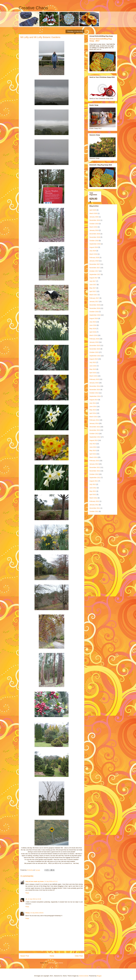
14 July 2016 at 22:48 (34, 899)
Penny (28, 913)
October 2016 (94, 312)
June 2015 (93, 366)
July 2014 (93, 403)
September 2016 (95, 315)
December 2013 (95, 427)
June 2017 (93, 285)
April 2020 (93, 210)
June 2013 (93, 447)
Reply (27, 893)
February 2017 (94, 298)
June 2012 (93, 488)
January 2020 (94, 217)
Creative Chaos (33, 8)
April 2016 (93, 332)
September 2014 (95, 396)
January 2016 (94, 342)
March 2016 (93, 335)
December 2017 (95, 264)
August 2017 (94, 278)
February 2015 (94, 379)
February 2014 (94, 420)
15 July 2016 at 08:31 (37, 913)
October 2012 (94, 474)
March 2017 (93, 295)
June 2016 (93, 325)
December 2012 (95, 467)
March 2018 (93, 254)
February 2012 (94, 501)
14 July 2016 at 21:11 (51, 881)
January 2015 (94, 383)
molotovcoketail (84, 976)
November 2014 (95, 390)
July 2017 (93, 281)
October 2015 (94, 352)
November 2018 (95, 237)
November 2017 (95, 268)
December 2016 (95, 305)
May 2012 (93, 491)
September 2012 (95, 478)
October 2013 (94, 434)
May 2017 (93, 288)
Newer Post (25, 956)
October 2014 (94, 393)
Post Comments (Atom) (56, 963)
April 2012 (93, 494)
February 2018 (94, 258)
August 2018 (94, 247)
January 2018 (94, 261)
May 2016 (93, 329)
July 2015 (93, 362)
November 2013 (95, 430)
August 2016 (94, 318)
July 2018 (93, 251)
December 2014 (95, 386)
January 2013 (94, 464)
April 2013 (93, 454)
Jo (26, 899)
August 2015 (94, 359)
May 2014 (93, 410)
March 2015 (93, 376)
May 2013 (93, 450)
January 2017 (94, 301)
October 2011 (94, 511)
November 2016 (95, 308)
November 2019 (95, 220)
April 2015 (93, 373)
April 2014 (93, 413)
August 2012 (94, 481)
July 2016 (93, 322)
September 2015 (95, 356)
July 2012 (93, 484)
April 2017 (93, 291)
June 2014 (93, 407)
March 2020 (93, 213)
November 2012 (95, 471)
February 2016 (94, 339)
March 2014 (93, 417)
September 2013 (95, 437)
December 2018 (95, 234)
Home (52, 956)
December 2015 (95, 345)
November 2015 (95, 349)
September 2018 (95, 244)
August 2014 (94, 400)
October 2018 (94, 241)
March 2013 (93, 457)
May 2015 (93, 369)
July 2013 (93, 444)
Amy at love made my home (35, 881)
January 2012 (94, 505)
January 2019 (94, 230)
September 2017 (95, 274)
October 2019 (94, 224)
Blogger (99, 976)
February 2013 (94, 461)
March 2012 (93, 498)
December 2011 (95, 508)
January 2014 (94, 423)
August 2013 (94, 440)
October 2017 (94, 271)
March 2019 (93, 227)
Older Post (79, 956)
